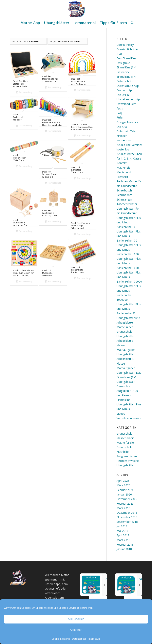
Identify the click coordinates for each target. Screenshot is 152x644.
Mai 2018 (123, 531)
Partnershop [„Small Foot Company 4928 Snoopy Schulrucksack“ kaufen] (82, 234)
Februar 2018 (125, 545)
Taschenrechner (127, 204)
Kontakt (122, 163)
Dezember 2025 (127, 499)
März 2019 (123, 508)
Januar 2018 (124, 549)
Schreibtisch (124, 190)
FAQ (119, 113)
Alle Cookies (76, 619)
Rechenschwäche (128, 461)
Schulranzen (124, 199)
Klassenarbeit (125, 438)
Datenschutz (79, 639)
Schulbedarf (124, 195)
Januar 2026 (124, 494)
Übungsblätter (126, 465)
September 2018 (127, 522)
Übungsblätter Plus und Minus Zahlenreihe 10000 (129, 263)
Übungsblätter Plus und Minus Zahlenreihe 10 (129, 222)
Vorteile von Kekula (129, 418)
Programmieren (127, 456)
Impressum (94, 639)
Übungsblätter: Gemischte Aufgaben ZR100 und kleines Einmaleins (127, 391)
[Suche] (131, 23)
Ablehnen (76, 630)
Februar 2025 (125, 504)
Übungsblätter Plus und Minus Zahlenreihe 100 (129, 236)
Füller (120, 117)
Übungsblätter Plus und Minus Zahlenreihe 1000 (129, 250)
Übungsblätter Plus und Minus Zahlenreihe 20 (129, 309)
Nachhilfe (123, 452)
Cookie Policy (125, 45)
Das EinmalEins (126, 58)
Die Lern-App (125, 90)
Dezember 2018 (127, 513)
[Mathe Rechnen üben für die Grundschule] (76, 9)
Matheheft (123, 168)
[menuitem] (30, 23)
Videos (121, 414)
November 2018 (127, 517)
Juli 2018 (122, 526)
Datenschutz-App (128, 86)
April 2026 (123, 481)
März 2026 (123, 485)
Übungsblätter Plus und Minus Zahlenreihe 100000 (129, 277)
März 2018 (123, 540)
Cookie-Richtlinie (61, 639)
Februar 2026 (125, 490)
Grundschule (124, 434)
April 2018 (123, 535)
